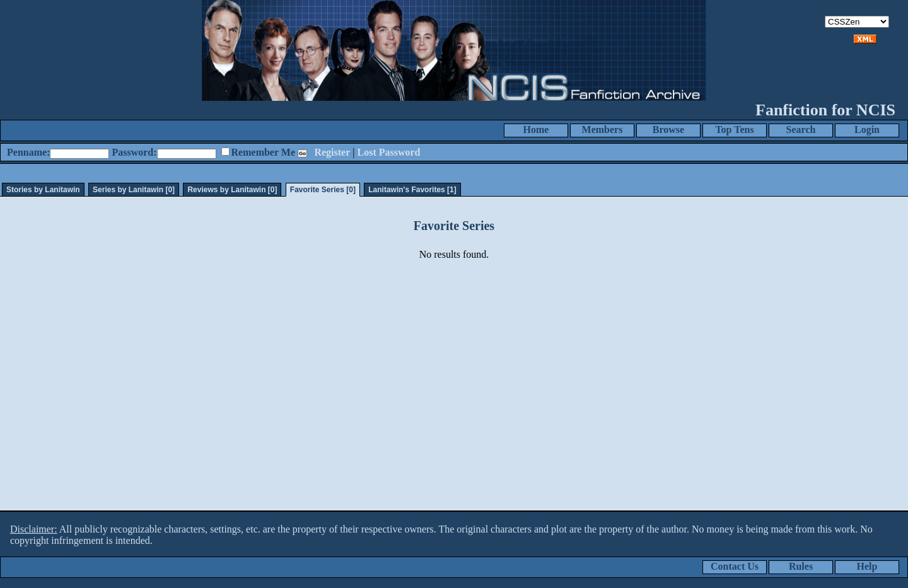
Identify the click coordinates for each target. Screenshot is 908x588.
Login (867, 130)
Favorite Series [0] (323, 190)
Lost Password (389, 152)
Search (801, 130)
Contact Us (735, 566)
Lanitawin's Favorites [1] (412, 190)
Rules (801, 566)
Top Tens (734, 130)
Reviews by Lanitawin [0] (232, 190)
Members (602, 130)
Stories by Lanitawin (43, 190)
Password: (134, 152)
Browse (668, 130)
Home (536, 130)
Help (867, 566)
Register (332, 152)
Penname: (28, 152)
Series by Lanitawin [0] (134, 190)
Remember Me (263, 152)
